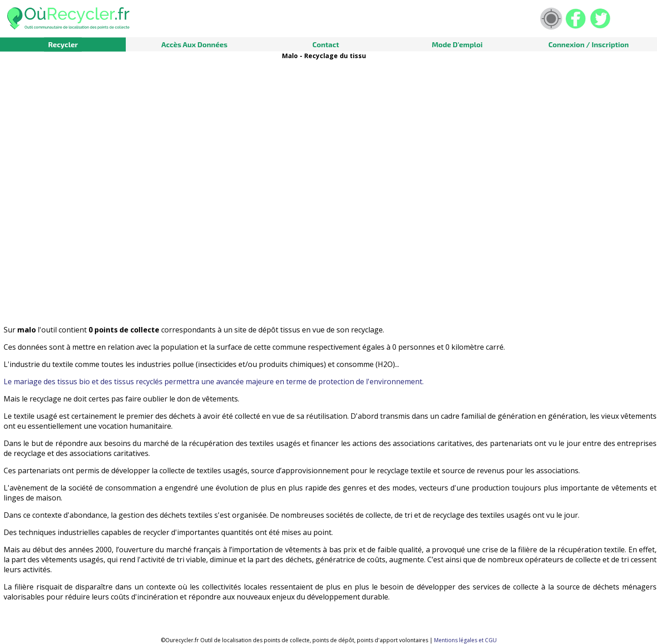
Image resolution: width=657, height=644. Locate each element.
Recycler (63, 44)
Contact (326, 44)
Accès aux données (194, 44)
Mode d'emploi (457, 44)
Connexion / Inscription (589, 44)
